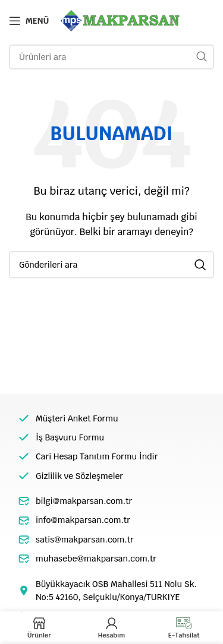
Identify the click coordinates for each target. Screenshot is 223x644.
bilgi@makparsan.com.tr (84, 501)
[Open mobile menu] (29, 21)
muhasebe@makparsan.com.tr (96, 559)
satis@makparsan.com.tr (85, 540)
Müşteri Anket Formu (77, 418)
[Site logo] (120, 20)
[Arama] (111, 57)
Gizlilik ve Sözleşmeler (79, 476)
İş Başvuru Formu (70, 437)
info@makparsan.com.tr (83, 520)
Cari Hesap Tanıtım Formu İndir (97, 456)
